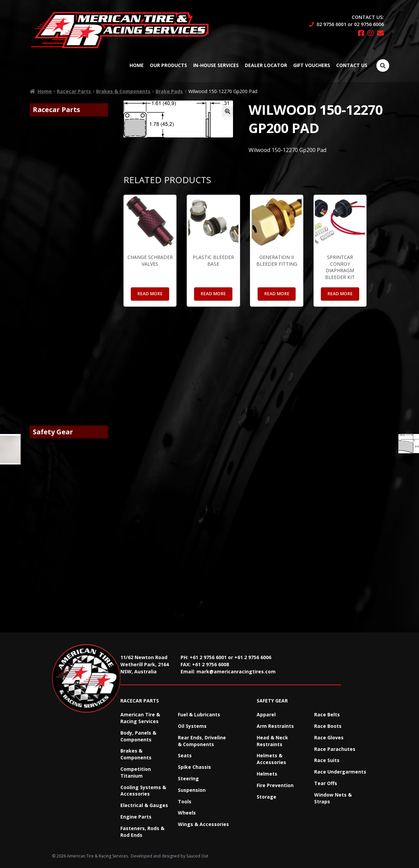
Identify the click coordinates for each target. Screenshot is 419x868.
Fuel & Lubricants (199, 714)
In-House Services (216, 65)
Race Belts (327, 714)
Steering (188, 778)
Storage (266, 797)
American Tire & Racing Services (140, 718)
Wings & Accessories (203, 824)
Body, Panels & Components (138, 736)
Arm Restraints (275, 726)
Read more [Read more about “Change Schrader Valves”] (150, 294)
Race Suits (327, 760)
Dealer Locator (266, 65)
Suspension (192, 790)
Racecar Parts (74, 91)
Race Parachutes (335, 749)
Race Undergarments (340, 772)
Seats (185, 755)
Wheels (187, 813)
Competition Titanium (136, 772)
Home (137, 65)
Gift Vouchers (312, 65)
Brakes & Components (123, 91)
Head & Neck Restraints (272, 741)
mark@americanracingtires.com (236, 671)
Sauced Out (197, 856)
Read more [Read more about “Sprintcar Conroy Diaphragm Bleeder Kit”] (340, 294)
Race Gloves (329, 737)
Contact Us (352, 65)
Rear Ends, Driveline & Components (202, 741)
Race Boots (328, 726)
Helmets (267, 774)
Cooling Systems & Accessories (143, 791)
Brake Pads (169, 91)
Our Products (168, 65)
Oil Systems (192, 726)
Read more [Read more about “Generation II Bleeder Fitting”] (277, 294)
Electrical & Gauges (144, 805)
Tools (185, 801)
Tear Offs (326, 783)
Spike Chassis (194, 767)
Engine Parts (136, 817)
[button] (228, 111)
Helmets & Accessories (271, 759)
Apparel (266, 714)
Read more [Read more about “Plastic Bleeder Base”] (213, 294)
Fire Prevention (275, 785)
